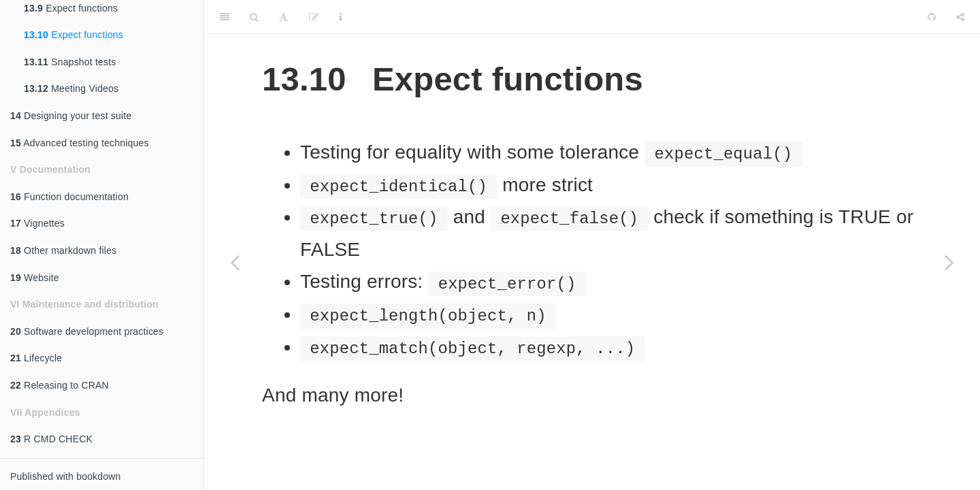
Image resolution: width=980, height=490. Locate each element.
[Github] (932, 17)
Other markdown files (63, 250)
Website (35, 278)
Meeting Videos (71, 88)
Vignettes (37, 223)
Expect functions (73, 35)
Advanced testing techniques (80, 143)
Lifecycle (36, 358)
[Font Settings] (283, 17)
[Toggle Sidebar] (225, 17)
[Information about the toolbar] (341, 17)
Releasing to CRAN (60, 385)
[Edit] (314, 17)
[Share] (960, 17)
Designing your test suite (71, 116)
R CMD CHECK (51, 439)
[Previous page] (235, 262)
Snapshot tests (70, 62)
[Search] (254, 17)
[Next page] (949, 262)
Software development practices (87, 331)
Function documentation (69, 197)
